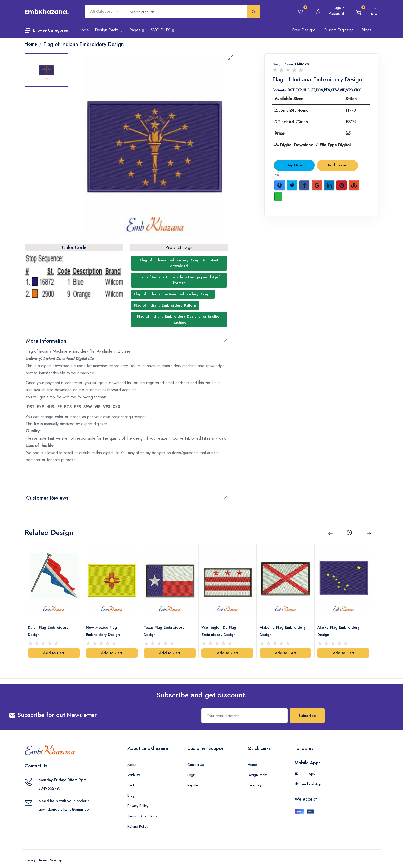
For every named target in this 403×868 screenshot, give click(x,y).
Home (252, 757)
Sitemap (56, 853)
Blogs (367, 30)
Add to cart (338, 165)
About (132, 757)
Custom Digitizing (339, 30)
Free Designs (304, 30)
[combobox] (105, 11)
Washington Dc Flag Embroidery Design (220, 624)
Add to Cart (54, 645)
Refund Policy (138, 819)
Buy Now (294, 165)
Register (193, 778)
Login (191, 767)
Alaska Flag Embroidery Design (340, 624)
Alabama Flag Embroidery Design (284, 624)
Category (254, 778)
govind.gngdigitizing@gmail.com (65, 802)
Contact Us (195, 757)
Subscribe (307, 708)
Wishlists (134, 767)
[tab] (47, 70)
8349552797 (50, 781)
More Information (46, 341)
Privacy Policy (138, 798)
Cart (131, 778)
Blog (131, 788)
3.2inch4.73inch (291, 122)
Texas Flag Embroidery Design (165, 624)
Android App (308, 777)
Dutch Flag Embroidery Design (49, 624)
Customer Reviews (47, 498)
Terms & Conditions (142, 809)
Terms (43, 853)
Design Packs (257, 767)
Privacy (30, 853)
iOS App (305, 766)
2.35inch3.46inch (293, 110)
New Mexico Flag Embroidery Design (104, 624)
